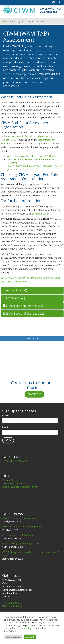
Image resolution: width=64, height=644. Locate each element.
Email (5, 427)
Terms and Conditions (14, 483)
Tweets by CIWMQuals (15, 461)
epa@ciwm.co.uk (40, 214)
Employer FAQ (14, 298)
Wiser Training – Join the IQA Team (21, 543)
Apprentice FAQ (15, 290)
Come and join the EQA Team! (18, 535)
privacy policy (24, 628)
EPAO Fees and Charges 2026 (23, 313)
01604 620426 (13, 603)
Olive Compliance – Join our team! (20, 518)
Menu (57, 2)
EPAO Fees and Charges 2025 (23, 306)
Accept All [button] (30, 637)
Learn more (32, 338)
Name (6, 415)
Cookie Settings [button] (13, 637)
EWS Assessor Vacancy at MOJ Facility (22, 526)
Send (8, 440)
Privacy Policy (10, 480)
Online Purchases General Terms (20, 487)
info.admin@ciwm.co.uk (16, 606)
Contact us (34, 394)
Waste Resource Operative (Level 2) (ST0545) (32, 156)
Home (6, 21)
